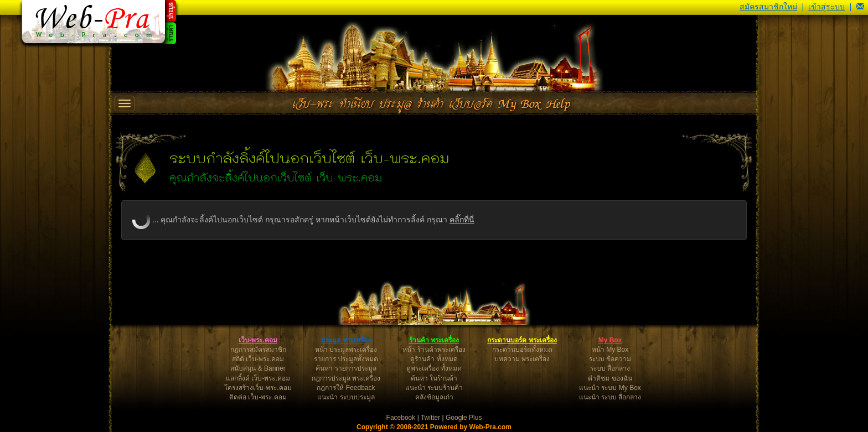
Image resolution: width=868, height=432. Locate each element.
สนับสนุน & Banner (258, 368)
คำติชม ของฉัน (610, 378)
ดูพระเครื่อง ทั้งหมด (434, 368)
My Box (610, 340)
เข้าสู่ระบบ (826, 7)
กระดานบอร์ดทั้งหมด (522, 350)
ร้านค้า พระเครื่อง (434, 340)
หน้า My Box (610, 350)
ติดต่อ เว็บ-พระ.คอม (258, 397)
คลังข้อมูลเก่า (434, 397)
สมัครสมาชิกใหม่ (768, 7)
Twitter (430, 418)
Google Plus (464, 418)
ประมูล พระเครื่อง (346, 340)
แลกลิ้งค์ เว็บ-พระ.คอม (258, 378)
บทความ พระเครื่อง (522, 359)
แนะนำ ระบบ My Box (610, 388)
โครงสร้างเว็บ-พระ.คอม (258, 388)
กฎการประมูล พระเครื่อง (346, 378)
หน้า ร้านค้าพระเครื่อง (434, 350)
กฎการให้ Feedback (346, 388)
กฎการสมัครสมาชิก (258, 350)
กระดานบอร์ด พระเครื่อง (522, 340)
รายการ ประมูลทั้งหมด (346, 359)
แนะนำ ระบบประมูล (346, 397)
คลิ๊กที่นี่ (462, 220)
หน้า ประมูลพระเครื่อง (346, 350)
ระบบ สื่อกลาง (610, 368)
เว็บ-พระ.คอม (258, 340)
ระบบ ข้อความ (610, 359)
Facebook (401, 418)
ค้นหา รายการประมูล (346, 368)
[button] (860, 7)
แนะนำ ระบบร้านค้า (434, 388)
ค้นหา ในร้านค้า (434, 378)
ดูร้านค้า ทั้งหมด (434, 359)
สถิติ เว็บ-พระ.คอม (258, 359)
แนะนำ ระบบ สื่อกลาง (610, 397)
